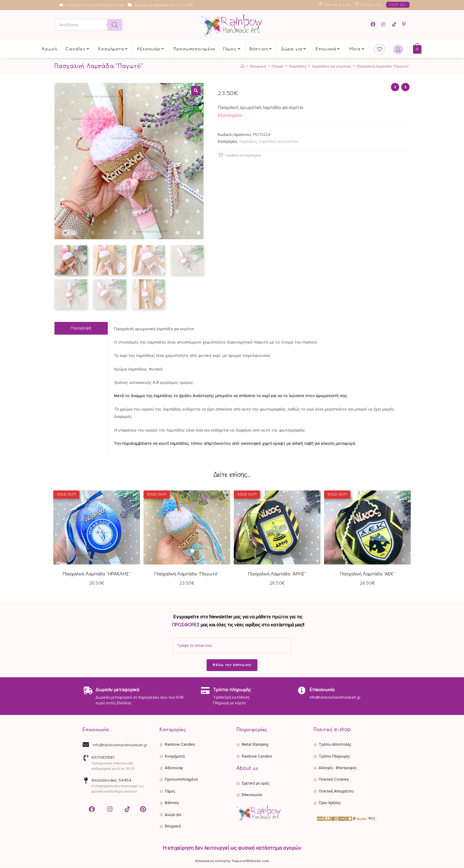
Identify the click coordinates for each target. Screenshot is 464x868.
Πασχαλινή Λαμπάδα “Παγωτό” (383, 66)
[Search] (115, 25)
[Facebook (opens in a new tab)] (375, 24)
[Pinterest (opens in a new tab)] (405, 24)
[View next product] (405, 87)
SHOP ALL (398, 5)
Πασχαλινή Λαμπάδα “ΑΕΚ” (368, 575)
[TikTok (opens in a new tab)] (395, 24)
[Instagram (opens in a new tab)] (384, 24)
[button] (196, 91)
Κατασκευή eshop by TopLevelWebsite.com (232, 862)
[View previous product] (395, 87)
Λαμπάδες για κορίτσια (278, 142)
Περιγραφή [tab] (81, 329)
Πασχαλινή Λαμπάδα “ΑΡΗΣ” (277, 575)
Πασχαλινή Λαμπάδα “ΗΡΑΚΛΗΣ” (97, 575)
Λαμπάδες (248, 142)
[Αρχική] (242, 66)
